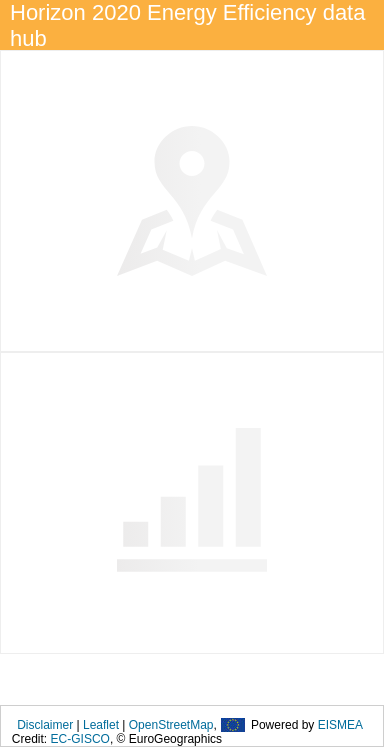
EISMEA (340, 725)
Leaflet (101, 725)
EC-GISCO (80, 739)
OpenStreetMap (171, 725)
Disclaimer (45, 725)
